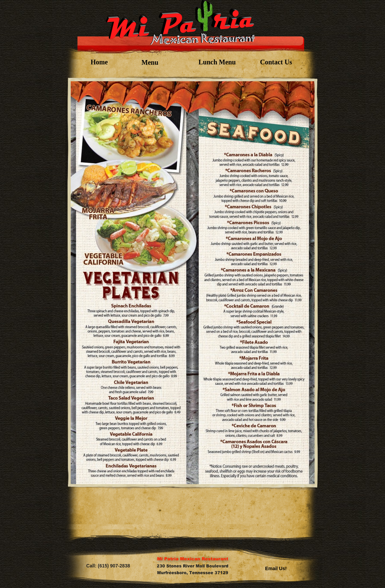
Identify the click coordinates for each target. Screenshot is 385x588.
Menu (150, 62)
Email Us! (276, 568)
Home (99, 62)
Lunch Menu (217, 62)
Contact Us (276, 62)
